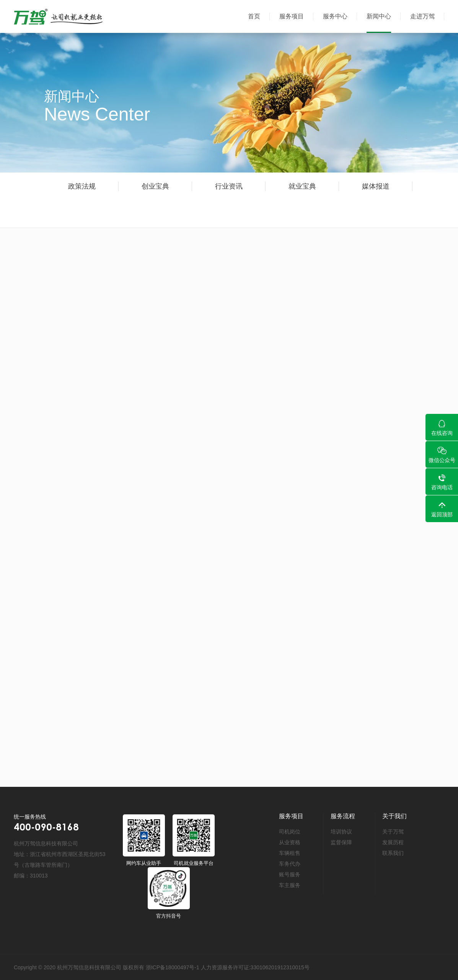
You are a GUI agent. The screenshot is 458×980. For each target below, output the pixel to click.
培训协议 (341, 832)
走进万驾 (422, 16)
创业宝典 (156, 186)
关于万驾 (393, 832)
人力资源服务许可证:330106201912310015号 (255, 967)
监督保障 (341, 842)
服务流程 (343, 816)
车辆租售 (290, 853)
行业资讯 (232, 186)
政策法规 (82, 186)
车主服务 (290, 885)
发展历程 (393, 842)
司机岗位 (290, 832)
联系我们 (393, 853)
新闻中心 (379, 16)
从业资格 (290, 842)
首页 (254, 16)
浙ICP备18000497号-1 (173, 967)
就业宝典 (311, 186)
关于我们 (394, 816)
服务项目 (292, 16)
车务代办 (290, 864)
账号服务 (290, 874)
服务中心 (335, 16)
